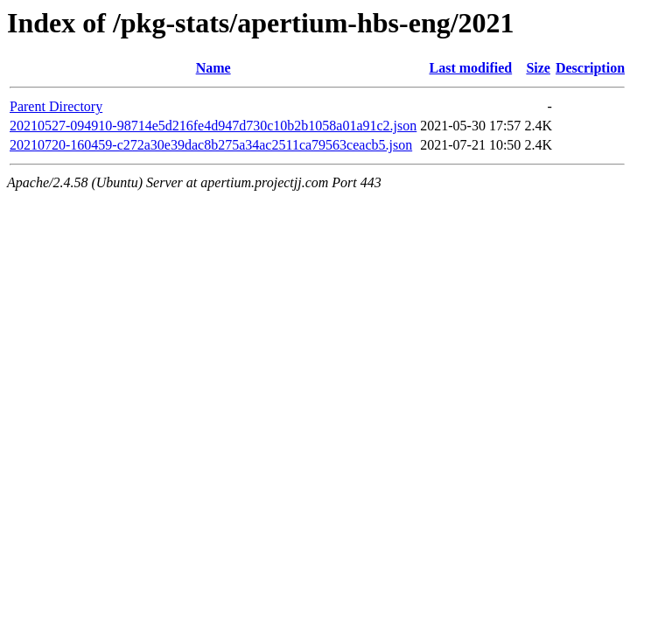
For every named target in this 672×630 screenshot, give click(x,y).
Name (213, 68)
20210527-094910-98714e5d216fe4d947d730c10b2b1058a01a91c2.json (213, 126)
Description (590, 68)
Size (538, 68)
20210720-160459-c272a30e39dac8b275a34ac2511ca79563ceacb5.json (211, 145)
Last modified (470, 68)
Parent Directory (56, 106)
